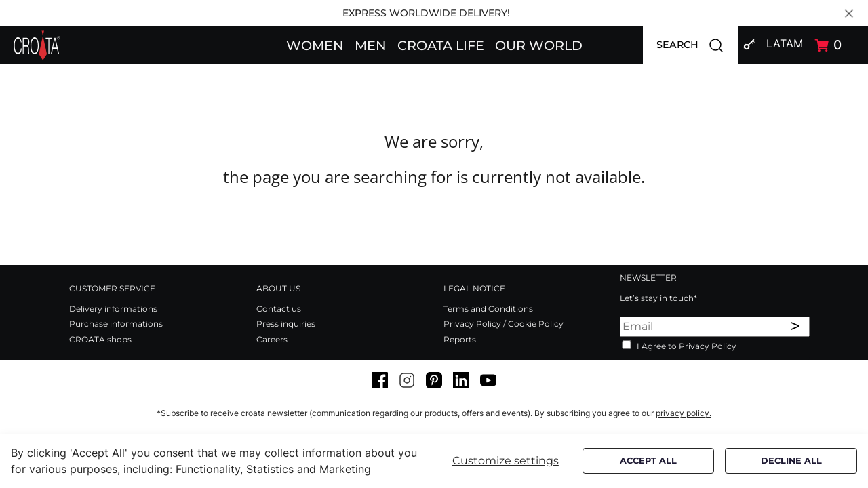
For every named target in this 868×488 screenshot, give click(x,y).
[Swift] (37, 45)
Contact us (279, 309)
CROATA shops (100, 339)
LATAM (785, 43)
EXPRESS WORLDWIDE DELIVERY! (426, 13)
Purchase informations (116, 324)
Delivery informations (113, 309)
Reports (460, 339)
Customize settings (506, 461)
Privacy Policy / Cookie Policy (504, 324)
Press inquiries (286, 324)
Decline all (791, 461)
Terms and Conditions (488, 309)
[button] (315, 45)
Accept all (648, 461)
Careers (272, 339)
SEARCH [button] (697, 45)
